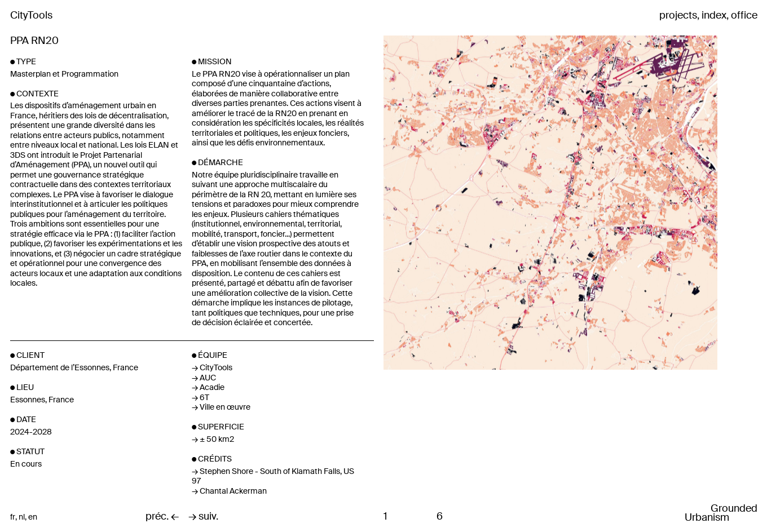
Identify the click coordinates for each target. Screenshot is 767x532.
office (744, 16)
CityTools (31, 15)
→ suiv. (203, 517)
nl (22, 517)
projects (678, 16)
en (33, 517)
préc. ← (162, 517)
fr (13, 517)
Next (632, 202)
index (714, 16)
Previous (446, 202)
